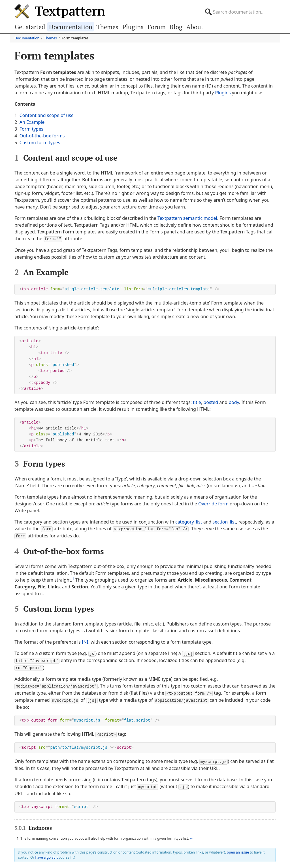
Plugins (133, 27)
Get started (30, 27)
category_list (189, 522)
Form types (31, 129)
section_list (224, 522)
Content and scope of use (47, 115)
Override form (213, 503)
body (234, 402)
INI (85, 641)
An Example (32, 122)
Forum (157, 27)
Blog (176, 27)
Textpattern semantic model (187, 218)
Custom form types (40, 142)
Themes (107, 27)
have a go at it (46, 854)
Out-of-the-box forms (42, 136)
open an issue (238, 849)
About (195, 27)
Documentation (71, 27)
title (197, 402)
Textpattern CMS (60, 11)
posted (211, 402)
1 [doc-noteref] (73, 578)
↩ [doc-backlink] (191, 835)
